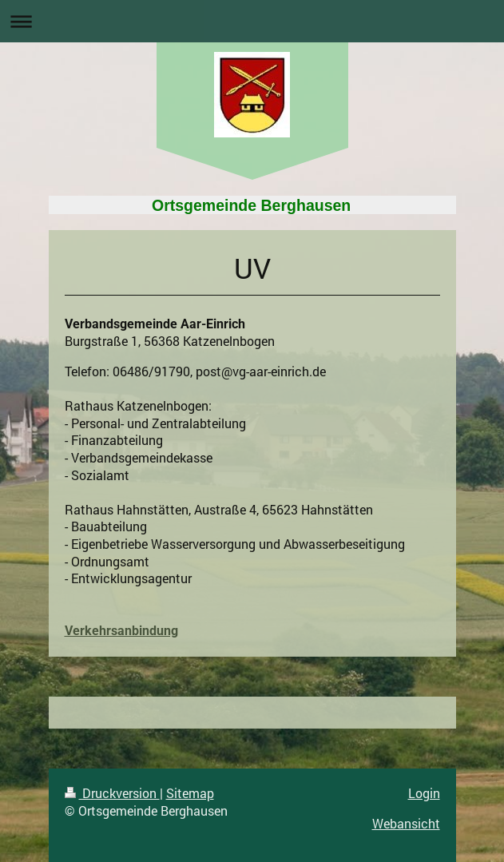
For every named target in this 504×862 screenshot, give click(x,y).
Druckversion (112, 793)
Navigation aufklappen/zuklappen (252, 21)
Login (424, 793)
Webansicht (406, 823)
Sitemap (190, 793)
